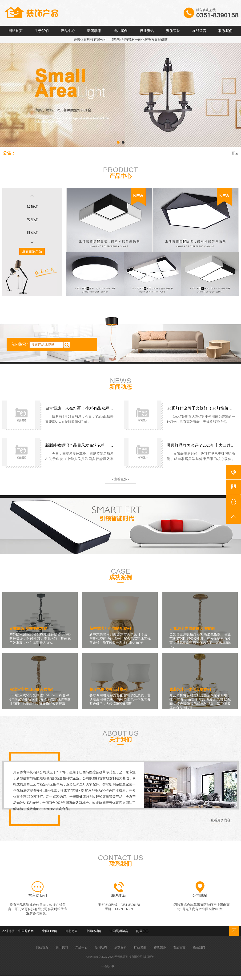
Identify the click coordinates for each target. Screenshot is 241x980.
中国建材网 (94, 931)
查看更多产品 (32, 251)
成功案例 (120, 31)
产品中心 (68, 31)
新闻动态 (94, 31)
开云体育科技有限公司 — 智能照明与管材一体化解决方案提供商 (121, 40)
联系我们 (225, 31)
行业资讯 (147, 31)
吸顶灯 (32, 207)
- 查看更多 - (120, 479)
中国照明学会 (119, 931)
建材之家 (72, 931)
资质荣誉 (173, 31)
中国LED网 (50, 931)
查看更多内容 (221, 820)
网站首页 (16, 31)
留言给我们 (38, 895)
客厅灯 (32, 220)
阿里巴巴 (142, 931)
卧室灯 (32, 233)
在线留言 (199, 31)
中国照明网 (26, 931)
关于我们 (42, 31)
